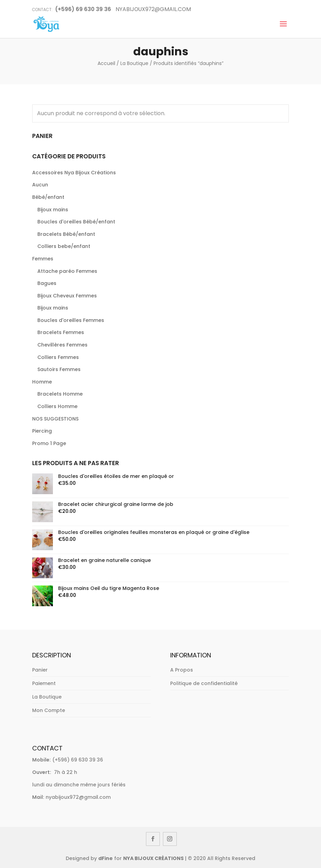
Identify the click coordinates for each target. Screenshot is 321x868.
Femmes (43, 259)
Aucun (40, 185)
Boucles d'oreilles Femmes (71, 320)
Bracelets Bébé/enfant (66, 234)
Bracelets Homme (60, 394)
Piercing (42, 431)
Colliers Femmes (58, 357)
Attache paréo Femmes (67, 271)
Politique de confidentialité (204, 683)
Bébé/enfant (48, 197)
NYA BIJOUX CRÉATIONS (153, 858)
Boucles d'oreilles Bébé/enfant (76, 222)
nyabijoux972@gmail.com (78, 797)
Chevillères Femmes (62, 345)
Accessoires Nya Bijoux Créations (74, 173)
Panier (40, 670)
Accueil (106, 63)
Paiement (44, 683)
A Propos (182, 670)
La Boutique (134, 63)
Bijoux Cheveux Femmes (67, 296)
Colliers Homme (57, 406)
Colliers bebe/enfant (64, 246)
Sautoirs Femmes (59, 369)
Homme (42, 382)
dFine (106, 858)
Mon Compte (49, 710)
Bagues (47, 283)
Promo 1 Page (49, 443)
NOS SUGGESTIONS (55, 419)
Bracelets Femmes (61, 332)
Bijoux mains (53, 210)
